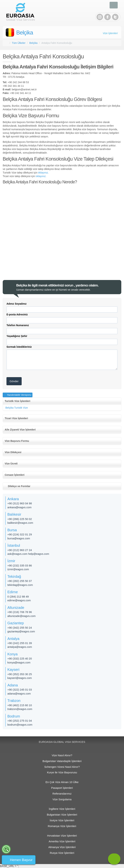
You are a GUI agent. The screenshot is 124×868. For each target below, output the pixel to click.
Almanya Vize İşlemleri (62, 847)
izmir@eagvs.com (18, 569)
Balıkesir (14, 514)
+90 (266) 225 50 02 (20, 519)
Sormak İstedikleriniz (19, 347)
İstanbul (14, 545)
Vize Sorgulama (62, 799)
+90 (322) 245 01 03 (20, 690)
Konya (13, 654)
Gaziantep (16, 623)
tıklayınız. (43, 173)
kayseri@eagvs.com (20, 678)
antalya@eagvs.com (20, 647)
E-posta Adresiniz (17, 314)
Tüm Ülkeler (19, 43)
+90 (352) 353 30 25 (20, 674)
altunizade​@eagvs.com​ (21, 616)
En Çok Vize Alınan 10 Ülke (62, 782)
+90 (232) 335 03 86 (20, 565)
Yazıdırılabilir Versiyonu (19, 395)
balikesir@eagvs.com (20, 523)
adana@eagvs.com (19, 694)
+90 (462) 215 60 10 (20, 705)
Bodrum (14, 716)
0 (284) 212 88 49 (18, 597)
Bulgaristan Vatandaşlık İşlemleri (62, 761)
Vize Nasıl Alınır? (62, 755)
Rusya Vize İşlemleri (62, 853)
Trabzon (14, 701)
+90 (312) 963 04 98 (20, 503)
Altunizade (16, 608)
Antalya (13, 639)
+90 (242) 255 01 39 (20, 643)
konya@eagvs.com (19, 662)
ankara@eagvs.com (19, 507)
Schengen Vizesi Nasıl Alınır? (62, 767)
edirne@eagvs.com (19, 600)
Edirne (13, 592)
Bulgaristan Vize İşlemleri (62, 815)
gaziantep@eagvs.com (21, 631)
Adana (13, 685)
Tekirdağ (14, 577)
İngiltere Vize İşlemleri (62, 809)
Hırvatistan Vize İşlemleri (62, 836)
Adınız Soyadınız (16, 304)
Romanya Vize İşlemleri (62, 826)
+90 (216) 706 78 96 (20, 612)
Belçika (25, 33)
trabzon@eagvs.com (20, 709)
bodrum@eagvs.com (20, 725)
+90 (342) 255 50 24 (20, 628)
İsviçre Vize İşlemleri (62, 820)
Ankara (13, 499)
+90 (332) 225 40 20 (20, 658)
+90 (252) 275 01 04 (20, 721)
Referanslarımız (62, 794)
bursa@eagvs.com (19, 538)
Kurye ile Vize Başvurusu (62, 772)
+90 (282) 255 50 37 (20, 581)
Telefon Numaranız (18, 325)
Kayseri (13, 670)
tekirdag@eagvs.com (20, 585)
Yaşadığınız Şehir (17, 336)
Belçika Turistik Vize (17, 408)
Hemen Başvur (21, 860)
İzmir (11, 561)
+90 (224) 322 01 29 (20, 534)
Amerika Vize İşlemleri (62, 841)
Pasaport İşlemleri (62, 788)
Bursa (12, 530)
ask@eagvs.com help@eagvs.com (28, 554)
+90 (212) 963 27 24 (20, 550)
